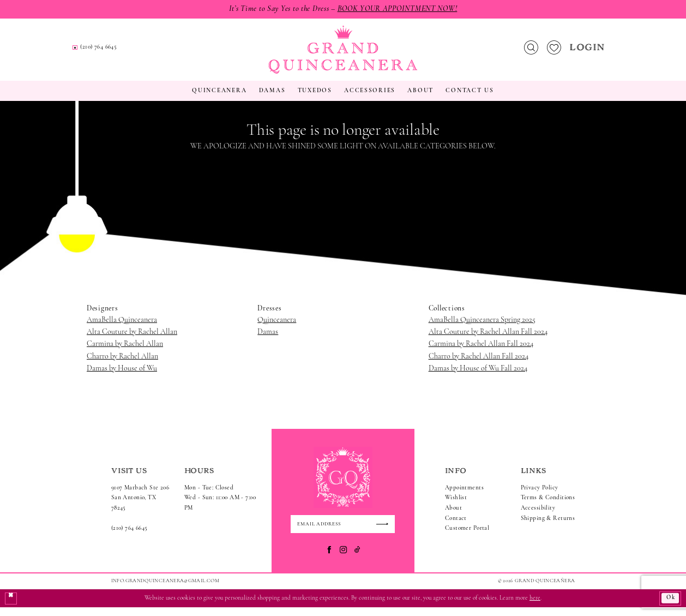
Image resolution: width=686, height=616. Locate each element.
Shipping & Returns (548, 526)
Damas (268, 340)
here (535, 606)
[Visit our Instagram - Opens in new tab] (343, 558)
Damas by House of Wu (122, 377)
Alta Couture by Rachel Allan (132, 340)
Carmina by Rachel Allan (125, 352)
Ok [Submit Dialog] (670, 607)
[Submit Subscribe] (385, 533)
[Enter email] (343, 533)
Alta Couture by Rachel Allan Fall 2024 (488, 340)
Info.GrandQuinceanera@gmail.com (165, 589)
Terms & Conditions (548, 506)
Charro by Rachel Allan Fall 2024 (479, 364)
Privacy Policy (540, 496)
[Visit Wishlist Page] (554, 52)
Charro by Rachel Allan (122, 364)
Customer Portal (467, 537)
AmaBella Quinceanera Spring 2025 (482, 328)
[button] (588, 52)
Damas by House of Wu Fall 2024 (478, 377)
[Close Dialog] (11, 607)
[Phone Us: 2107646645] (221, 52)
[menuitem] (136, 52)
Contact (456, 526)
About (453, 516)
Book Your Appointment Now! (399, 9)
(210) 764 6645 (130, 537)
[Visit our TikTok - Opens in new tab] (357, 558)
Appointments (464, 496)
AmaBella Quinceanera (122, 328)
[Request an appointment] (136, 52)
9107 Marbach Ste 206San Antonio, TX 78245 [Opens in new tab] (140, 506)
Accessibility (538, 516)
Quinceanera (277, 328)
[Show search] (531, 52)
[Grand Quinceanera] (343, 53)
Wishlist (456, 506)
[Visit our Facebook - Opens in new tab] (329, 558)
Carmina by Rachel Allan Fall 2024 (481, 352)
